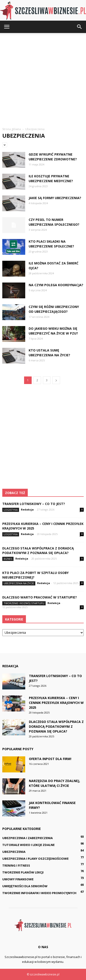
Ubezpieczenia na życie (19, 583)
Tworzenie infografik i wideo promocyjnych (39, 893)
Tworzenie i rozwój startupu (24, 603)
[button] (80, 27)
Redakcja (27, 509)
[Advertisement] (43, 78)
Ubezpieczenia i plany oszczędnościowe (35, 859)
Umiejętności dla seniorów (25, 886)
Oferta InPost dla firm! (50, 759)
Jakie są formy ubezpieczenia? (55, 198)
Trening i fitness (16, 865)
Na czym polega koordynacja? (56, 285)
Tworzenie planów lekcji (23, 872)
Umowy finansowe (18, 879)
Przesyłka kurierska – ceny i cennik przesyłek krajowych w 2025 (56, 703)
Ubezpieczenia (14, 852)
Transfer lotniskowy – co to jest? (34, 504)
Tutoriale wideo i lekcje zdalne (28, 845)
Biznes (8, 559)
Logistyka (11, 510)
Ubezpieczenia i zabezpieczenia (28, 838)
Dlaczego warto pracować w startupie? (40, 597)
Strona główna (12, 129)
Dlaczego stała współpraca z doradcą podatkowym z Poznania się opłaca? (38, 550)
